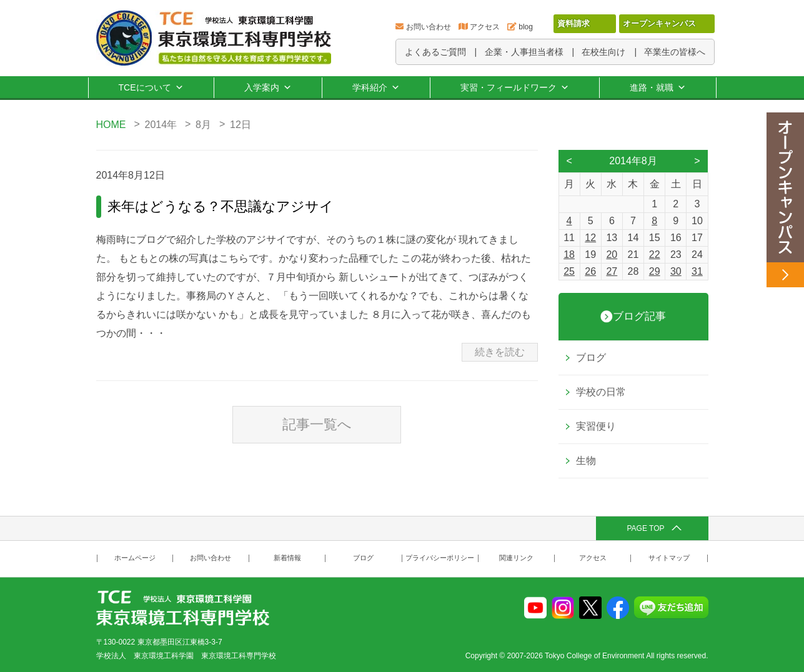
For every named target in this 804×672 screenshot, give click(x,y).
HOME (111, 125)
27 (612, 271)
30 (676, 271)
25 (569, 271)
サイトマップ (669, 558)
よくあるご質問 (435, 52)
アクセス (485, 27)
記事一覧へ (317, 424)
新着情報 (287, 558)
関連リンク (516, 558)
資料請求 (573, 23)
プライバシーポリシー (440, 558)
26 (590, 271)
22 (655, 254)
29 (655, 271)
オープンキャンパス (659, 23)
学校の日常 (601, 392)
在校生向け (603, 52)
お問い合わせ (429, 27)
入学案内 (268, 87)
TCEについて (151, 87)
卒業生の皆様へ (675, 52)
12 (590, 238)
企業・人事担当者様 (524, 52)
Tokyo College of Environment (594, 656)
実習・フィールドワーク (515, 87)
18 (569, 254)
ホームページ (135, 558)
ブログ (591, 358)
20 (612, 254)
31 (697, 271)
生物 (586, 461)
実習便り (596, 426)
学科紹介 (376, 87)
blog (526, 27)
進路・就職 (658, 87)
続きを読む (500, 352)
